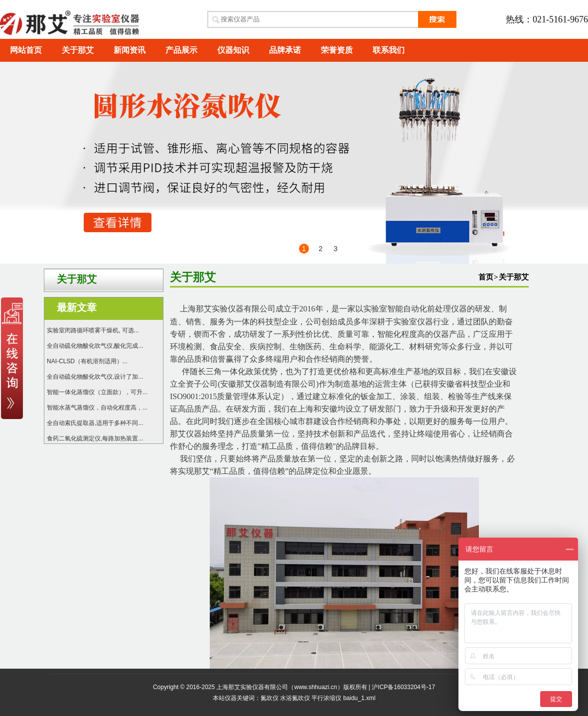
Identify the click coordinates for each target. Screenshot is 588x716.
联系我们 (389, 50)
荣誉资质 (337, 50)
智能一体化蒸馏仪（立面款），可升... (97, 392)
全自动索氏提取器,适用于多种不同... (95, 423)
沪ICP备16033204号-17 (403, 687)
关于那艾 (78, 50)
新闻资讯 (130, 50)
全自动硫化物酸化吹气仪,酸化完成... (95, 346)
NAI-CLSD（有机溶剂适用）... (87, 361)
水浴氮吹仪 (295, 698)
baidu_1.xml (360, 698)
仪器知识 (233, 50)
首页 (486, 277)
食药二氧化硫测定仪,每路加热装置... (95, 438)
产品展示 (181, 50)
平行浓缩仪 (326, 698)
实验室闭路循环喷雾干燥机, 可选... (93, 330)
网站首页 (26, 50)
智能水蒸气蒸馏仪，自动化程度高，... (97, 408)
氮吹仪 (270, 698)
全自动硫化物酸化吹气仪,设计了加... (95, 377)
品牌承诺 (285, 50)
